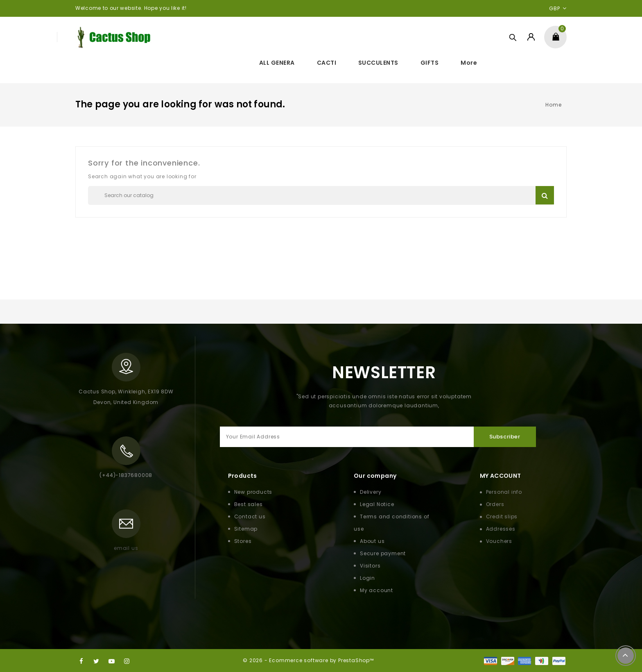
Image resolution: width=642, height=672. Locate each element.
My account (376, 590)
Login (367, 578)
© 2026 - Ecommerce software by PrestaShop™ (308, 660)
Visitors (370, 566)
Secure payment (383, 553)
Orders (495, 504)
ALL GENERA (277, 63)
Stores (243, 541)
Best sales (249, 504)
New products (253, 492)
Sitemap (246, 529)
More (469, 63)
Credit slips (502, 516)
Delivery (371, 492)
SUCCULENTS (378, 63)
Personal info (504, 492)
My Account (501, 476)
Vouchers (499, 541)
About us (372, 541)
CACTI (327, 63)
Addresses (501, 529)
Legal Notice (377, 504)
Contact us (250, 516)
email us (126, 548)
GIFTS (430, 63)
